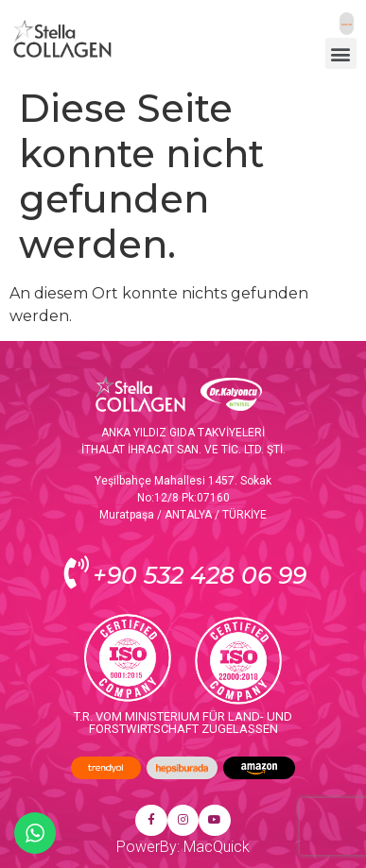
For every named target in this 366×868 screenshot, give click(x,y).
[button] (341, 53)
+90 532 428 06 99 (200, 575)
